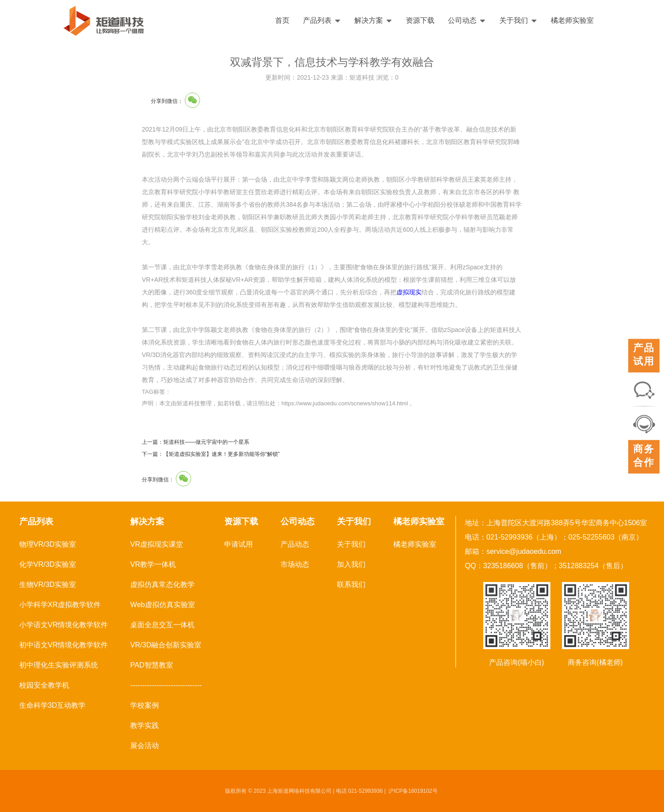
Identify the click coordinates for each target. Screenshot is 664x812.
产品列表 (322, 20)
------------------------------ (166, 685)
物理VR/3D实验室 (48, 544)
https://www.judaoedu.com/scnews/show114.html (345, 403)
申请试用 (238, 544)
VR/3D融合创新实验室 (166, 645)
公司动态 (467, 20)
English (631, 21)
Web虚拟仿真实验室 (163, 605)
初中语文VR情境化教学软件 (64, 645)
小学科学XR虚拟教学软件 (60, 605)
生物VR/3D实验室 (48, 585)
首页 (282, 20)
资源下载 (420, 20)
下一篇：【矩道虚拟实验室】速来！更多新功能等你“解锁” (211, 454)
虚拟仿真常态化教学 (162, 585)
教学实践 (145, 725)
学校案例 (145, 705)
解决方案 (373, 20)
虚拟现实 (409, 292)
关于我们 (518, 20)
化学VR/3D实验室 (48, 564)
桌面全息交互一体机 (162, 625)
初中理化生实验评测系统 (59, 665)
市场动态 (295, 564)
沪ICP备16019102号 (413, 791)
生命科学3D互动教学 (52, 705)
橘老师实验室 (572, 20)
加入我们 (351, 564)
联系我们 (351, 585)
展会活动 (145, 746)
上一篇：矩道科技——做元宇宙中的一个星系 (196, 442)
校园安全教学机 (44, 685)
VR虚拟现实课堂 (157, 544)
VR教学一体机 (153, 564)
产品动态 (295, 544)
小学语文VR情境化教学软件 (64, 625)
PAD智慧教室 (152, 665)
